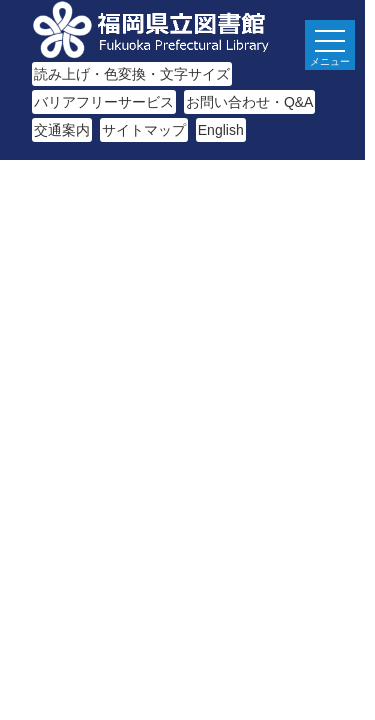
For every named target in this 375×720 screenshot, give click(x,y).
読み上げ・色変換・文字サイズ (132, 74)
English (221, 130)
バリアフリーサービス (104, 102)
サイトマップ (144, 130)
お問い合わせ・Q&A (250, 102)
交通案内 (62, 130)
